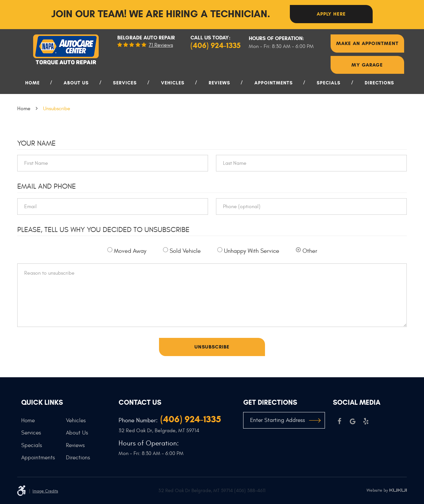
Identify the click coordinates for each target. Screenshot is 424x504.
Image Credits (45, 491)
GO (315, 420)
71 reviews (161, 45)
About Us (76, 83)
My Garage (367, 65)
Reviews (219, 83)
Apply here (331, 14)
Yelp (366, 421)
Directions (379, 83)
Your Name (36, 143)
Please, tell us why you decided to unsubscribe (103, 230)
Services (125, 83)
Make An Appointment (367, 43)
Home (32, 83)
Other (310, 251)
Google (353, 421)
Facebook (340, 421)
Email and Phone (47, 186)
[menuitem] (35, 86)
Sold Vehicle (185, 251)
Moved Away (130, 251)
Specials (329, 83)
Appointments (274, 83)
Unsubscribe (57, 109)
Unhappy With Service (252, 251)
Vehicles (173, 83)
